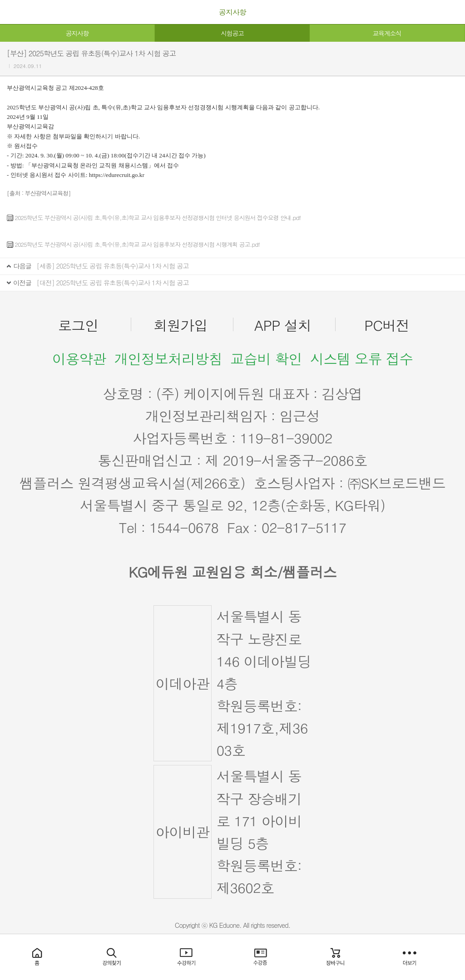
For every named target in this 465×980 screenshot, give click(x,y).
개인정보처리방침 (168, 358)
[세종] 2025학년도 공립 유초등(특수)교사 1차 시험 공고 (113, 266)
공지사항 (77, 33)
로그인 (78, 325)
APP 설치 (283, 325)
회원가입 (181, 325)
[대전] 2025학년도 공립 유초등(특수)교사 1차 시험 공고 (113, 283)
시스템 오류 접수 (362, 358)
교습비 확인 (266, 358)
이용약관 (79, 358)
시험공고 (232, 33)
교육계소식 (387, 33)
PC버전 (387, 325)
